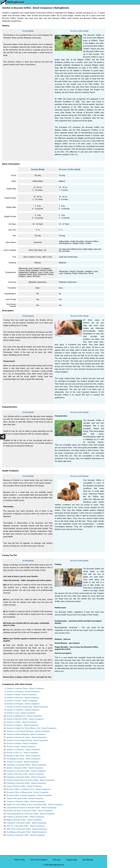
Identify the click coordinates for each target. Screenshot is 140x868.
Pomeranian (113, 45)
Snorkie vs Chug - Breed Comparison (21, 713)
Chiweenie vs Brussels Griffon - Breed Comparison (26, 783)
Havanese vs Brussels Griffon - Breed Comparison (26, 771)
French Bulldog (115, 50)
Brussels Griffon (77, 31)
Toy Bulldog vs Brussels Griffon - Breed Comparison (27, 832)
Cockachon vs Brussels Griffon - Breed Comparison (27, 823)
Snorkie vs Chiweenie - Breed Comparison (23, 710)
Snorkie (25, 31)
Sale (31, 31)
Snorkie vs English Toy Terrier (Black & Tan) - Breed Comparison (32, 728)
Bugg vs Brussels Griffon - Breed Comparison (24, 820)
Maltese (112, 54)
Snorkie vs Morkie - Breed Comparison (22, 695)
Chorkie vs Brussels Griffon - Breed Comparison (25, 774)
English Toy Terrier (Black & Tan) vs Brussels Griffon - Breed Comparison (35, 805)
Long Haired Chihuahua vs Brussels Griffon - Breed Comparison (31, 808)
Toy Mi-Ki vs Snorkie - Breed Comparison (23, 762)
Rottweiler (112, 73)
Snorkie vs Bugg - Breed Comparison (21, 747)
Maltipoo (112, 119)
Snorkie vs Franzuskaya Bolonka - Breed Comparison (27, 740)
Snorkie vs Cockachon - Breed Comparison (23, 750)
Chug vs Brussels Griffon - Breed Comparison (24, 786)
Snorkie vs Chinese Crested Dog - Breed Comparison (27, 707)
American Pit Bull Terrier (118, 96)
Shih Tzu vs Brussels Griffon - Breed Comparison (26, 826)
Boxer (111, 91)
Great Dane (113, 109)
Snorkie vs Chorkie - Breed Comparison (22, 701)
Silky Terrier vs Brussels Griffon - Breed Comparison (27, 829)
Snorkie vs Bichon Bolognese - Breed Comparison (26, 734)
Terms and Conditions (39, 860)
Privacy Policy (19, 860)
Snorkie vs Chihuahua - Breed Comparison (23, 692)
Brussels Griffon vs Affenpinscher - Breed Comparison (28, 792)
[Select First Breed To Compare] (124, 12)
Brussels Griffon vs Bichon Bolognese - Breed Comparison (29, 795)
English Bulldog (115, 41)
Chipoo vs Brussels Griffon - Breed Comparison (25, 798)
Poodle (111, 114)
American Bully (114, 86)
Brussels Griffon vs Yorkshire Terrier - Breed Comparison (28, 789)
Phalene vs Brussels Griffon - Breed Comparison (25, 817)
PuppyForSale (72, 860)
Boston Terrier (114, 82)
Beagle (111, 100)
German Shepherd (116, 64)
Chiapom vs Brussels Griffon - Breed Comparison (26, 802)
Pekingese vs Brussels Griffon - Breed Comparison (26, 777)
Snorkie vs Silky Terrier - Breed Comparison (24, 756)
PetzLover (57, 860)
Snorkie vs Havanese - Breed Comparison (23, 698)
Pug (110, 59)
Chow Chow (113, 105)
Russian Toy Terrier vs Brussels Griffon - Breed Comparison (30, 811)
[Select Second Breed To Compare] (124, 16)
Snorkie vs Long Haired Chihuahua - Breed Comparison (28, 731)
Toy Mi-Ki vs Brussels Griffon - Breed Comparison (26, 835)
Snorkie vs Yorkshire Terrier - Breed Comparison (25, 688)
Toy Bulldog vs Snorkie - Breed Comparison (23, 759)
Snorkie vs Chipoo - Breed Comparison (22, 722)
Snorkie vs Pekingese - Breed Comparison (23, 704)
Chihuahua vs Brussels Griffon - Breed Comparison (26, 765)
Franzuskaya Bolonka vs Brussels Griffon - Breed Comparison (31, 814)
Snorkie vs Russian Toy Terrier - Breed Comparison (26, 737)
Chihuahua (113, 77)
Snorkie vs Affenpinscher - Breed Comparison (24, 716)
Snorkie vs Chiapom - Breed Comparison (22, 725)
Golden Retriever (115, 68)
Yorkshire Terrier (115, 36)
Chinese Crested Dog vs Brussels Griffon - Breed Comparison (31, 780)
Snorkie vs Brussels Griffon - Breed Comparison (25, 719)
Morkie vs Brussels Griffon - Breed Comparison (25, 768)
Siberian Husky (115, 31)
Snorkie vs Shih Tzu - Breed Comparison (22, 753)
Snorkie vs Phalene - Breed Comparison (22, 743)
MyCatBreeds (88, 860)
